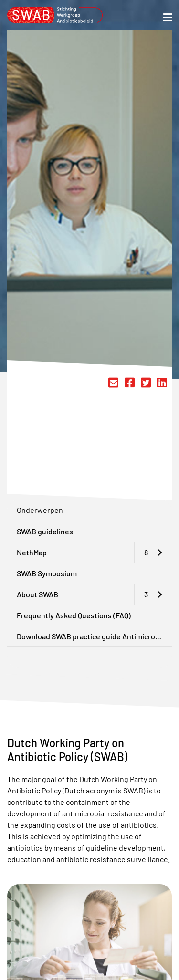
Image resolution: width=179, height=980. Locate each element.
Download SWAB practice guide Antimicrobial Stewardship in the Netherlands (94, 636)
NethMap (32, 552)
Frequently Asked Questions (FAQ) (74, 615)
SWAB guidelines (45, 531)
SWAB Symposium (47, 573)
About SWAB (37, 594)
